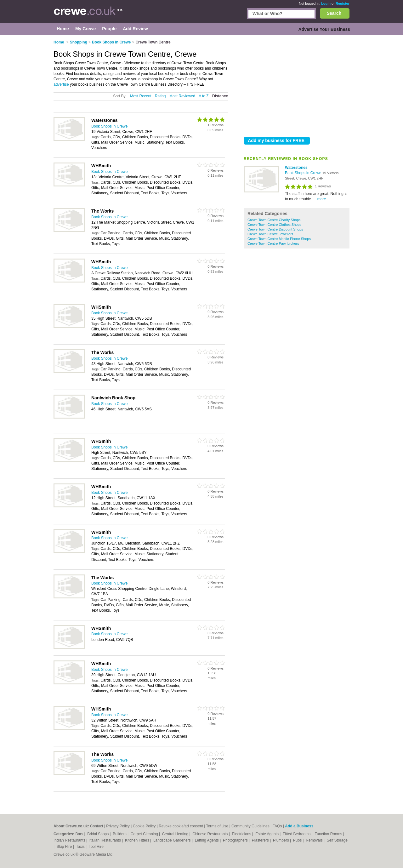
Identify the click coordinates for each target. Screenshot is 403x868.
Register (343, 3)
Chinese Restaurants (210, 834)
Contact (96, 826)
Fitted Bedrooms (297, 834)
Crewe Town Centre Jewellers (270, 234)
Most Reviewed (182, 96)
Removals (315, 840)
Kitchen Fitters (138, 840)
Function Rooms (329, 834)
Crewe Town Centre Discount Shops (275, 229)
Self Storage (337, 840)
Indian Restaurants (70, 840)
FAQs (277, 826)
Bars (80, 834)
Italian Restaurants (106, 840)
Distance (220, 96)
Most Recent (141, 96)
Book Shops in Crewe (304, 173)
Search (334, 13)
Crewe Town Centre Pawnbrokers (273, 243)
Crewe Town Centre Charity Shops (274, 220)
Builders (120, 834)
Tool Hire (96, 847)
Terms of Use (217, 826)
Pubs (298, 840)
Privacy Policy (118, 826)
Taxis (81, 847)
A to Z (204, 96)
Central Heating (176, 834)
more (322, 199)
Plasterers (261, 840)
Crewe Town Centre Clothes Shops (274, 225)
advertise (61, 84)
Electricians (242, 834)
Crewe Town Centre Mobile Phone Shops (279, 239)
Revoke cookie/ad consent (181, 826)
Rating (160, 96)
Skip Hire (65, 847)
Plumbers (281, 840)
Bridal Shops (98, 834)
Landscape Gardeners (173, 840)
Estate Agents (267, 834)
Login (326, 3)
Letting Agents (207, 840)
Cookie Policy (144, 826)
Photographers (236, 840)
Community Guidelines (250, 826)
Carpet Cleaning (145, 834)
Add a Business (299, 826)
